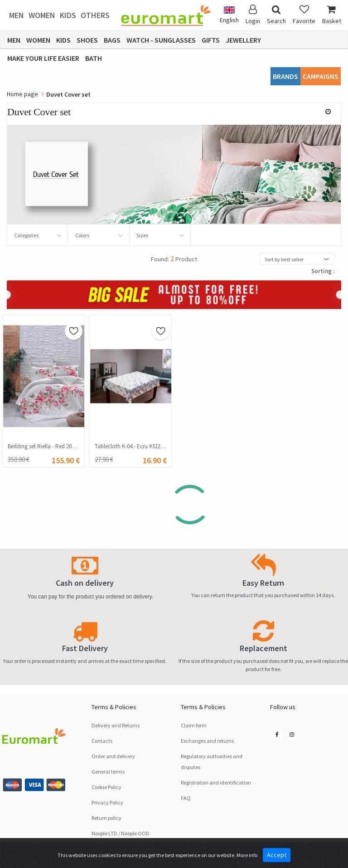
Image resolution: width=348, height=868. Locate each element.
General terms (108, 772)
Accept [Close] (277, 855)
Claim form (194, 725)
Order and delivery (113, 756)
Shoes (87, 40)
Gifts (211, 40)
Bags (112, 40)
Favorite (304, 15)
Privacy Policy (107, 802)
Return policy (106, 818)
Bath (94, 58)
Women (42, 15)
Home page (22, 94)
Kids (68, 15)
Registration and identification (216, 782)
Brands (285, 76)
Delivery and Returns (116, 725)
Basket (332, 15)
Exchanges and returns (207, 741)
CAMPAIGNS (321, 76)
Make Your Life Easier (43, 58)
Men (17, 15)
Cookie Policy (106, 787)
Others (95, 15)
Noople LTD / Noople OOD (121, 833)
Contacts (102, 741)
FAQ (186, 798)
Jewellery (243, 40)
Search (276, 15)
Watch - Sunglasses (161, 40)
